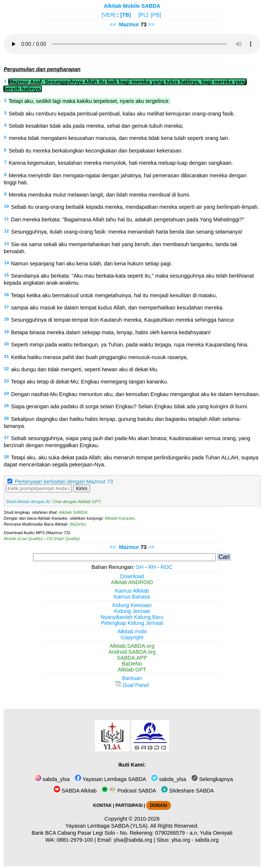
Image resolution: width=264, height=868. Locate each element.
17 (6, 307)
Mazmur (129, 24)
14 (6, 263)
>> (151, 24)
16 (6, 295)
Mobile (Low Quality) (23, 539)
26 (6, 418)
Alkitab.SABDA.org (132, 646)
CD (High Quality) (63, 539)
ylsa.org (181, 840)
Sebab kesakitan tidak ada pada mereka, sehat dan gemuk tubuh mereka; (96, 126)
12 (6, 231)
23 (6, 381)
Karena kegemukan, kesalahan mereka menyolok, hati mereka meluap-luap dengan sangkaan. (121, 163)
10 (6, 206)
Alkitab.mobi (132, 631)
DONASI (158, 805)
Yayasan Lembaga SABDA (110, 779)
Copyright (132, 637)
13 (6, 244)
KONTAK (102, 805)
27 (6, 438)
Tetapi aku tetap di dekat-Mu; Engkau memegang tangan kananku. (90, 382)
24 (6, 393)
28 (6, 457)
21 (6, 356)
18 (6, 319)
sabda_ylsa (52, 779)
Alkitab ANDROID (132, 582)
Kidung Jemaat (132, 611)
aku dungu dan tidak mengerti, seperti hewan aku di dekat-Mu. (85, 369)
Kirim (82, 488)
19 (6, 332)
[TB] (126, 15)
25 (6, 406)
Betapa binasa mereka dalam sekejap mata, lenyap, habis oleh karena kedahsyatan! (111, 332)
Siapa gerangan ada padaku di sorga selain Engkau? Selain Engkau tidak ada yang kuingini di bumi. (130, 406)
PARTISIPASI (129, 805)
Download (132, 576)
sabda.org (207, 840)
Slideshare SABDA (188, 791)
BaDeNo (78, 524)
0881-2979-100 (75, 840)
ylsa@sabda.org (133, 840)
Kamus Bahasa (132, 597)
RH (152, 567)
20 (6, 344)
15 (6, 275)
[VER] (109, 15)
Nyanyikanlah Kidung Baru (132, 617)
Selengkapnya (212, 779)
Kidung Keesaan (132, 605)
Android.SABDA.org (132, 652)
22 (6, 369)
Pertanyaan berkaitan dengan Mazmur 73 (64, 482)
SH (140, 567)
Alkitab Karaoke (120, 518)
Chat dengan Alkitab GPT (76, 502)
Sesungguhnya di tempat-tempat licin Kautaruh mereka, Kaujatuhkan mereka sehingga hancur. (123, 320)
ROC (166, 567)
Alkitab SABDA (73, 512)
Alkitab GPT (132, 670)
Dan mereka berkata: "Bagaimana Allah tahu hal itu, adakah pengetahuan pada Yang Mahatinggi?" (128, 219)
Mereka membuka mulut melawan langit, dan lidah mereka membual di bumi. (99, 195)
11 (6, 219)
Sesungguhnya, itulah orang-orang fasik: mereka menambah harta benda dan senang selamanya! (127, 232)
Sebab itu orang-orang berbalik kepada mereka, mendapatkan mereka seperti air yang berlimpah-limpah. (135, 207)
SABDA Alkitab (75, 791)
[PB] (156, 15)
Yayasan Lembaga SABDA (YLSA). (107, 826)
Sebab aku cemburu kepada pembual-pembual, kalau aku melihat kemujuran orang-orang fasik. (122, 114)
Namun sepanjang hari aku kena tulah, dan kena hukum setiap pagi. (92, 264)
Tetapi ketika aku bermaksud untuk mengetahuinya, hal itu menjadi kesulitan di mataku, (114, 295)
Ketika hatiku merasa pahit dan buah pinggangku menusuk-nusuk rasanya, (100, 357)
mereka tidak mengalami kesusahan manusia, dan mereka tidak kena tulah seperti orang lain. (119, 138)
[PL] (143, 15)
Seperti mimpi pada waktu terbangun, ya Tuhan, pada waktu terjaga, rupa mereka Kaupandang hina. (130, 345)
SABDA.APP (132, 658)
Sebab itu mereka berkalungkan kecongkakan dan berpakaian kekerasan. (96, 151)
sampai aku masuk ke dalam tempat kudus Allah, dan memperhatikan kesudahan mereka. (118, 308)
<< (113, 24)
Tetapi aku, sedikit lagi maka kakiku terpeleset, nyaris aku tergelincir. (89, 101)
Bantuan (132, 678)
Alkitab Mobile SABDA (132, 6)
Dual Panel (132, 685)
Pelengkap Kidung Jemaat (132, 623)
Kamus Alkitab (132, 591)
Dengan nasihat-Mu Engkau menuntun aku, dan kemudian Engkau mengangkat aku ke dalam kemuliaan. (136, 394)
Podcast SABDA (129, 791)
